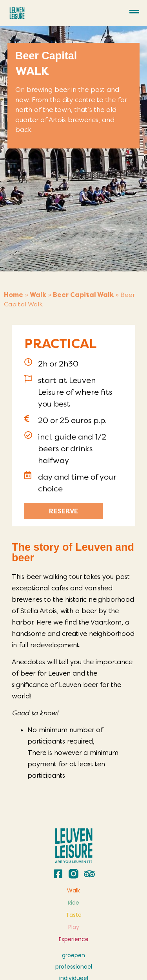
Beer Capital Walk (83, 295)
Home (14, 295)
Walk (38, 295)
